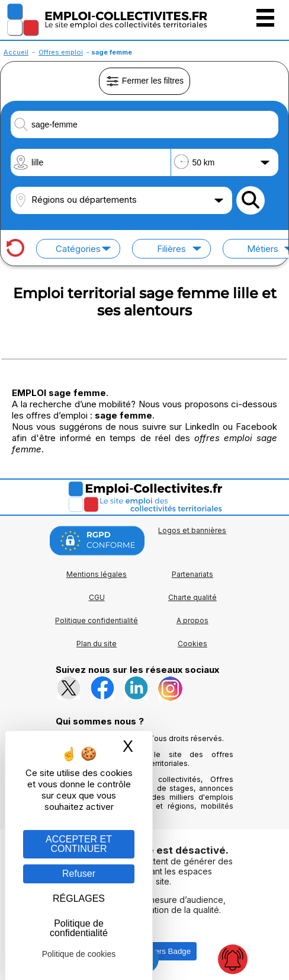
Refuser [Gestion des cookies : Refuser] (79, 874)
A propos (192, 620)
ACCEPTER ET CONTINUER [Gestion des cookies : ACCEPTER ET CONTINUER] (79, 844)
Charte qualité (192, 597)
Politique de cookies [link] (79, 954)
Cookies (192, 644)
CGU (97, 597)
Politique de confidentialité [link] (79, 928)
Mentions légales (97, 574)
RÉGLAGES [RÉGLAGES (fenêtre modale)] (79, 898)
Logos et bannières (192, 530)
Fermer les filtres (144, 81)
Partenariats (192, 574)
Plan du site (97, 644)
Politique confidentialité (97, 620)
